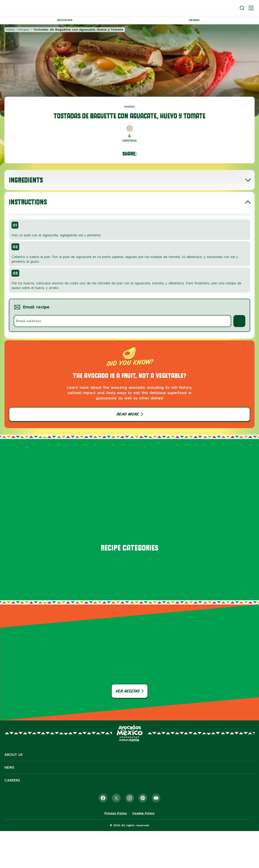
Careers (12, 780)
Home (10, 30)
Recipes (194, 20)
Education (65, 20)
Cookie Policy (143, 813)
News (9, 767)
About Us (14, 755)
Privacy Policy (116, 813)
